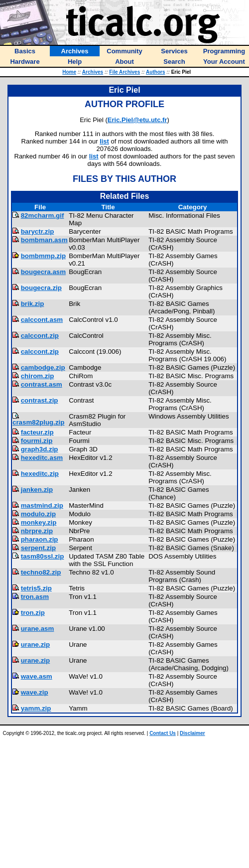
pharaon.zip (40, 539)
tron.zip (33, 613)
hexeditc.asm (42, 458)
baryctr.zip (38, 231)
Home (69, 72)
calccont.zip (40, 336)
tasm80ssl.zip (43, 556)
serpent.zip (38, 548)
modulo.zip (38, 514)
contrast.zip (40, 400)
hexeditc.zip (40, 474)
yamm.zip (36, 708)
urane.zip (36, 645)
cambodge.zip (43, 367)
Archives (93, 72)
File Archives (124, 72)
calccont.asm (42, 320)
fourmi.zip (37, 441)
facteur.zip (37, 432)
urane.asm (38, 629)
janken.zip (37, 490)
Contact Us (163, 733)
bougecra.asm (43, 272)
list (104, 141)
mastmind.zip (42, 506)
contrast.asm (42, 384)
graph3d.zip (40, 449)
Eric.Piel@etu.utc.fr (137, 120)
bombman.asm (44, 240)
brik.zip (33, 304)
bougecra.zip (41, 288)
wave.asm (37, 676)
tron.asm (35, 597)
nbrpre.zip (37, 531)
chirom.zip (38, 376)
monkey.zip (39, 522)
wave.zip (35, 692)
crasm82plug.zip (38, 422)
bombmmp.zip (43, 256)
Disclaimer (192, 733)
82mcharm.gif (43, 216)
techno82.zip (41, 572)
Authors (155, 72)
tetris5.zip (36, 588)
